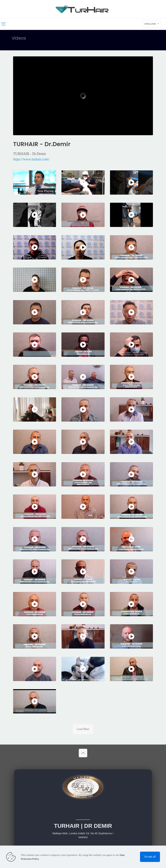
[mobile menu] (3, 24)
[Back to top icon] (83, 753)
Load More (83, 729)
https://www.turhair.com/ (31, 159)
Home (137, 42)
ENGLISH (152, 24)
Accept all (150, 857)
